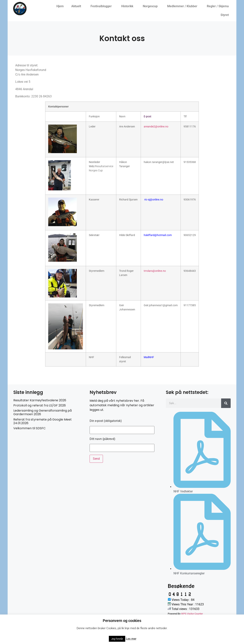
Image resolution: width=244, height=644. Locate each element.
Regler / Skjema (219, 6)
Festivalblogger (102, 6)
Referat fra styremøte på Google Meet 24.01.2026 (43, 421)
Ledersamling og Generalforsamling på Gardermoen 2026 (43, 412)
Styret (226, 15)
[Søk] (226, 403)
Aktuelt (77, 6)
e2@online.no (160, 127)
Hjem (60, 6)
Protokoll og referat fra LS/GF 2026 (40, 405)
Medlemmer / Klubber (183, 6)
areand (148, 127)
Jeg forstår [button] (117, 639)
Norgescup (151, 6)
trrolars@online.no (155, 271)
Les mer (131, 639)
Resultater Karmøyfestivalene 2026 (40, 400)
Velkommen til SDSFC (29, 428)
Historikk (128, 6)
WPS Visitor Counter (192, 614)
